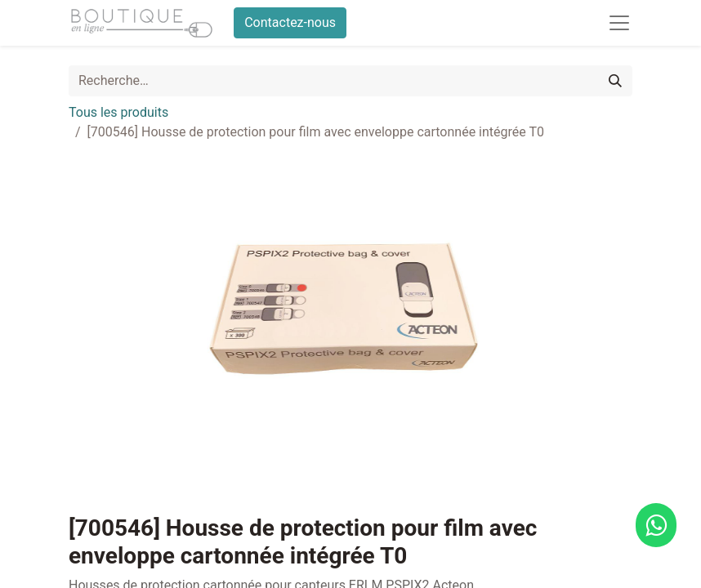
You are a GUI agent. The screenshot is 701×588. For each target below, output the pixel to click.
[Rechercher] (615, 81)
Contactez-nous (290, 22)
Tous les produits (118, 112)
